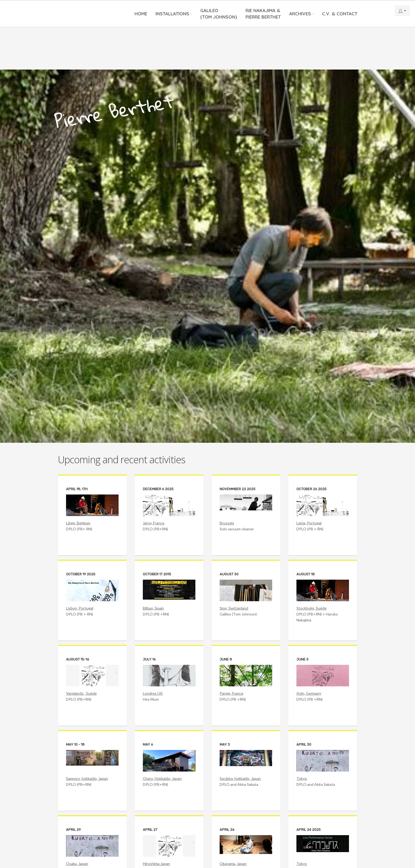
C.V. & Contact (340, 14)
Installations (172, 14)
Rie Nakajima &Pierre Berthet (263, 14)
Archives (300, 14)
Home (141, 14)
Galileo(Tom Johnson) (219, 14)
